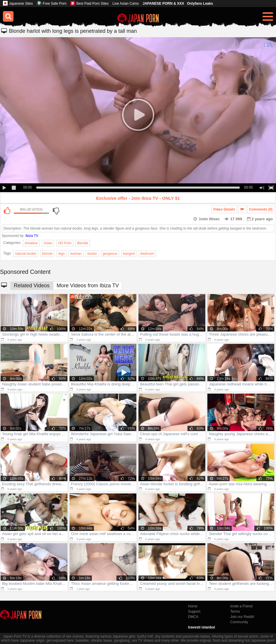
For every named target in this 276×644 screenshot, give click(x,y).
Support (194, 611)
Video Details (224, 209)
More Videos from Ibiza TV (88, 286)
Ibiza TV (32, 236)
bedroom (147, 254)
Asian (48, 243)
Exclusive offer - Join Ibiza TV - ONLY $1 (138, 198)
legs (61, 254)
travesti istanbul (202, 627)
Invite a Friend (241, 606)
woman (76, 254)
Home (193, 606)
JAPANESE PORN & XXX (163, 4)
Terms (235, 611)
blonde (47, 254)
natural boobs (26, 254)
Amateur (31, 243)
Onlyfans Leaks (200, 4)
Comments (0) (261, 209)
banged (129, 254)
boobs (92, 254)
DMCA (193, 617)
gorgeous (110, 254)
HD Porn (65, 243)
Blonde (83, 243)
